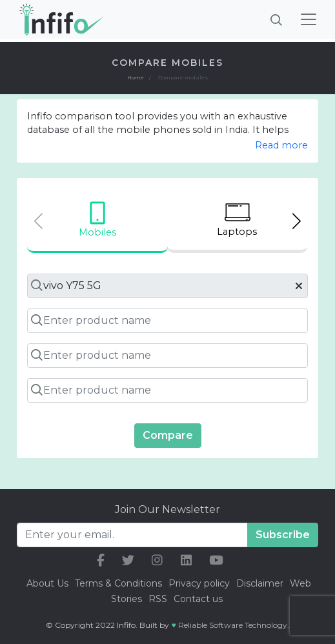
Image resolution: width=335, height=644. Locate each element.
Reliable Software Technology (233, 625)
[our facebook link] (101, 560)
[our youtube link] (216, 560)
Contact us (198, 599)
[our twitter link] (128, 560)
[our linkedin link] (186, 560)
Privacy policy (199, 583)
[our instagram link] (157, 560)
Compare (168, 435)
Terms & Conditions (118, 583)
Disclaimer (261, 583)
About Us (47, 583)
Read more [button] (281, 145)
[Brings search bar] (276, 19)
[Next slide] (297, 221)
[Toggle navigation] (309, 19)
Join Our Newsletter (167, 509)
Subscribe (283, 535)
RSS (158, 599)
